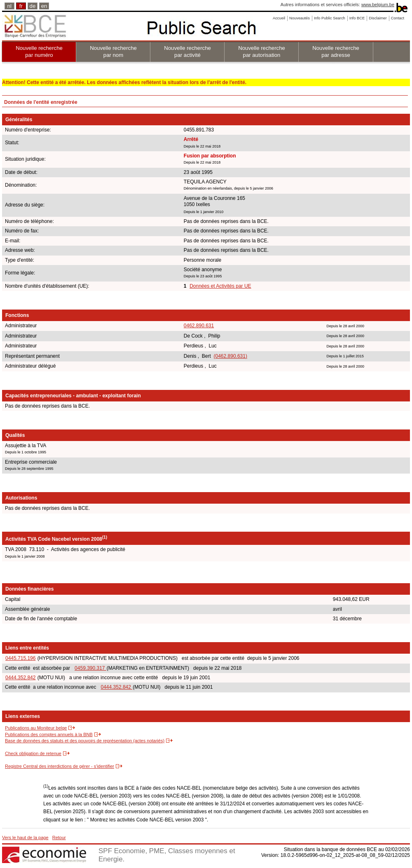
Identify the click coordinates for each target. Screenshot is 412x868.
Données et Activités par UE (220, 286)
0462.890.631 (199, 326)
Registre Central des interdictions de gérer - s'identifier (60, 766)
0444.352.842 (20, 678)
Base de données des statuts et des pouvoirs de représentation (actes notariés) (85, 741)
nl (9, 6)
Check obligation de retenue (33, 753)
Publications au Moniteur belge (36, 728)
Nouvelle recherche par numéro (39, 52)
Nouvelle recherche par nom (113, 52)
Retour (59, 838)
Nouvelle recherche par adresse (336, 52)
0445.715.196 (20, 658)
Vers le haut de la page (25, 838)
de (33, 6)
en (44, 6)
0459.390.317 (90, 668)
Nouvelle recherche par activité (187, 52)
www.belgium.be (378, 5)
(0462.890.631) (231, 356)
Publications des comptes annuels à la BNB (49, 734)
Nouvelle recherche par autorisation (262, 52)
